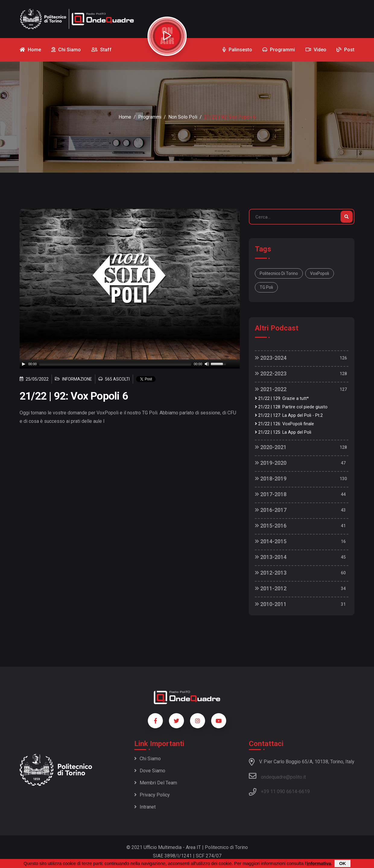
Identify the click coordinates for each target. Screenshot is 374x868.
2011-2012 (271, 588)
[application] (130, 364)
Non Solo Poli (183, 117)
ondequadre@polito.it (277, 776)
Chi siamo (147, 759)
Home (125, 117)
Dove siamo (150, 771)
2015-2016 (271, 526)
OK (342, 863)
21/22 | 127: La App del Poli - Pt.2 (289, 415)
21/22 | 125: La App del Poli (283, 432)
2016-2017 (271, 510)
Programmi (150, 117)
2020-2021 (271, 447)
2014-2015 (271, 541)
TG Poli (266, 287)
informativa (319, 863)
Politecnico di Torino (279, 273)
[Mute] (207, 364)
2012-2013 (271, 573)
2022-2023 (271, 373)
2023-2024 (271, 358)
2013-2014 (271, 557)
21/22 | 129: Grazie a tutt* (282, 399)
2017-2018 (271, 494)
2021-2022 (271, 389)
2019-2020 (271, 463)
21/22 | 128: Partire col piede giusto (291, 407)
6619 (304, 791)
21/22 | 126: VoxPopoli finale (284, 424)
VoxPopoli (320, 273)
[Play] (24, 364)
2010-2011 (271, 604)
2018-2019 (271, 479)
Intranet (145, 807)
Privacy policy (152, 795)
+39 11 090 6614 (279, 791)
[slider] (115, 364)
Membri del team (156, 783)
